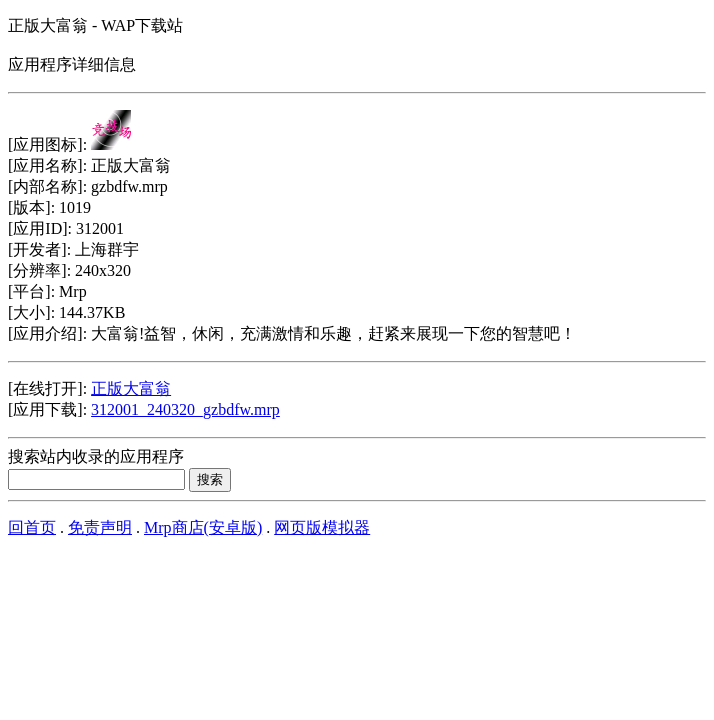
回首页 (32, 527)
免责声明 (100, 527)
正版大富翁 (131, 388)
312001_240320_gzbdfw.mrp (185, 409)
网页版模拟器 (322, 527)
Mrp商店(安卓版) (203, 527)
